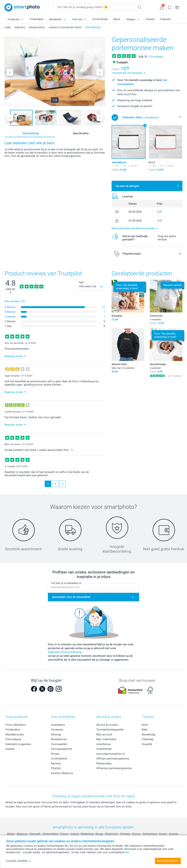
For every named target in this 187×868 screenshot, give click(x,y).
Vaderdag (147, 739)
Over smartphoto (63, 717)
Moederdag (149, 734)
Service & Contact (107, 725)
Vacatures (57, 730)
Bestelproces (59, 739)
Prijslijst (56, 768)
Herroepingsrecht (62, 749)
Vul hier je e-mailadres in (66, 583)
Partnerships (104, 763)
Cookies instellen (19, 861)
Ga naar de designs (127, 186)
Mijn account (104, 734)
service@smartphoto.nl (110, 754)
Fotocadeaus (13, 739)
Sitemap (56, 734)
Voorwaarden (59, 744)
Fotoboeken (37, 19)
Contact (150, 19)
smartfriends (104, 749)
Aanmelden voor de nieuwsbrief (71, 597)
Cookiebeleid (59, 759)
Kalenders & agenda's (18, 744)
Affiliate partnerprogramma (113, 759)
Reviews (56, 763)
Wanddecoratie (15, 734)
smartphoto (58, 725)
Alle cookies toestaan (168, 861)
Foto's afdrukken (16, 725)
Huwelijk (147, 744)
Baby (145, 730)
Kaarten (10, 749)
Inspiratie (165, 19)
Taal (81, 282)
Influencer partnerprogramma (114, 768)
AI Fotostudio (100, 19)
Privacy (55, 754)
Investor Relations (62, 773)
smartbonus (104, 744)
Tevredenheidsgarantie (110, 730)
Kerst (145, 725)
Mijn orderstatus (106, 739)
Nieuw (117, 19)
